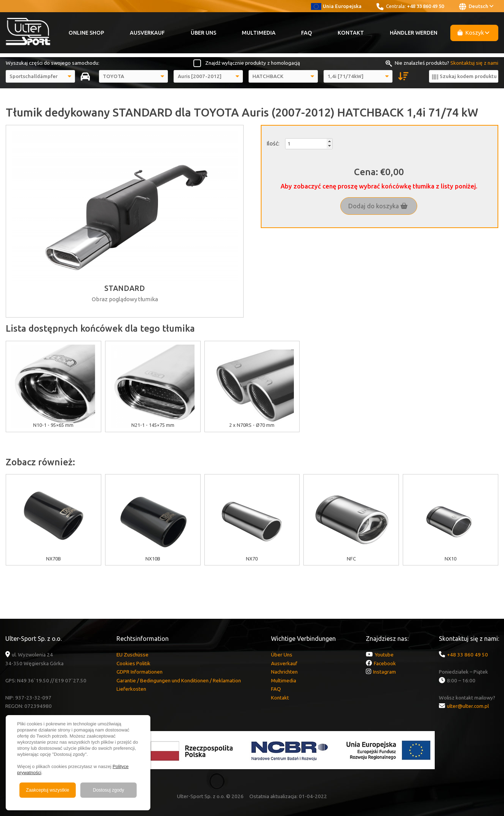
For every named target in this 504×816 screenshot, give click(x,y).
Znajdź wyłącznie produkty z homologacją (253, 63)
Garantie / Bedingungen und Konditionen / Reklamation (179, 680)
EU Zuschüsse (132, 655)
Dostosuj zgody (108, 790)
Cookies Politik (133, 663)
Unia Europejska (336, 6)
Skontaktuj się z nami (474, 63)
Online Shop (86, 33)
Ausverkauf (147, 33)
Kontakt (351, 33)
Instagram (384, 672)
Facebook (385, 663)
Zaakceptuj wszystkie (47, 790)
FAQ (307, 33)
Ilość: (273, 143)
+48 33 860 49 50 (425, 6)
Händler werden (414, 33)
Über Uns (203, 33)
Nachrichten (284, 672)
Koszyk (474, 33)
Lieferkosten (131, 689)
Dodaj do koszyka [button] (378, 206)
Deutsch (476, 6)
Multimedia (259, 33)
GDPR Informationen (140, 672)
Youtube (384, 655)
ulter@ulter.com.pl (468, 706)
